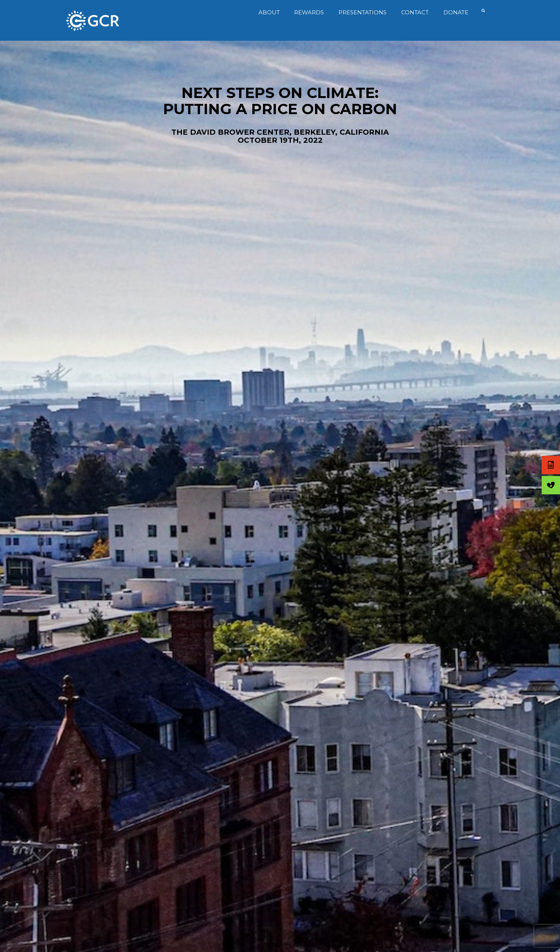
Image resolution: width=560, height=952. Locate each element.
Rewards (308, 12)
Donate (454, 12)
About (267, 12)
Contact (413, 12)
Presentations (361, 12)
